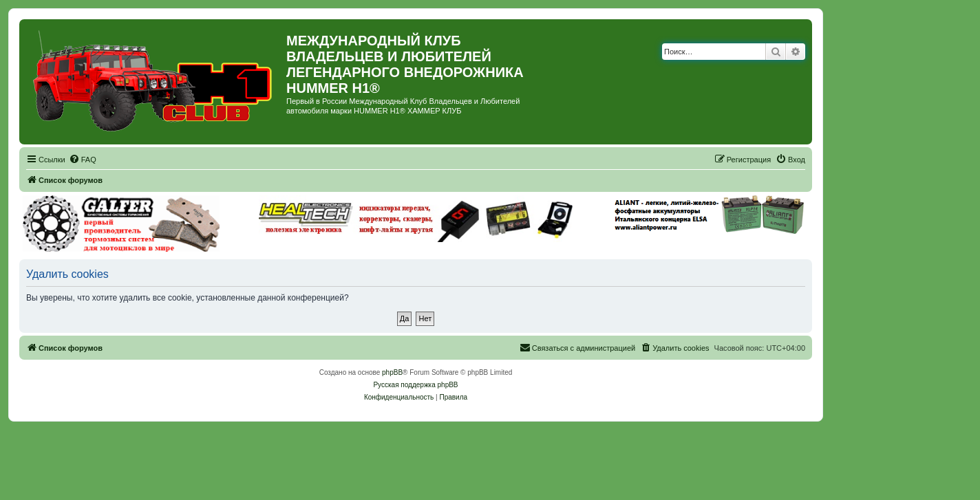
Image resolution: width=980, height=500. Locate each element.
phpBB (392, 372)
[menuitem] (83, 160)
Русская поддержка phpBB (415, 385)
